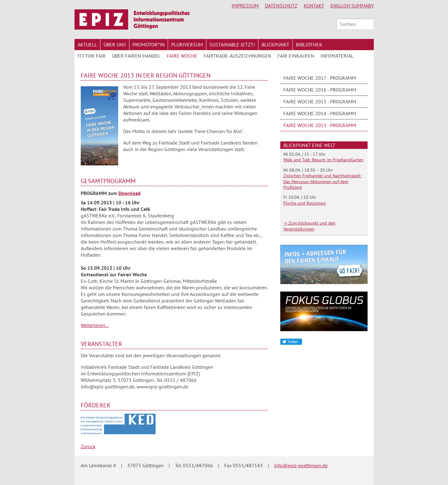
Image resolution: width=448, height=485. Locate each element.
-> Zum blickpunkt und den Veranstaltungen (309, 226)
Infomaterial (337, 56)
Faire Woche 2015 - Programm (320, 102)
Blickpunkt (275, 45)
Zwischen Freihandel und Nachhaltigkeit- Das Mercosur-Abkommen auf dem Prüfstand (323, 181)
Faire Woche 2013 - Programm (320, 125)
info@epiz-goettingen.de (301, 465)
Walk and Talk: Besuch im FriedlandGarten (323, 160)
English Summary (352, 6)
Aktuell (87, 45)
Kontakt (314, 6)
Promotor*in (149, 45)
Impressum (245, 6)
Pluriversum (187, 45)
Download (130, 193)
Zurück (88, 446)
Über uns (115, 45)
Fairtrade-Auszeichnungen (237, 56)
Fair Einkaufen (296, 56)
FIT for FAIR (92, 56)
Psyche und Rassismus (305, 203)
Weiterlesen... (95, 325)
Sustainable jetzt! (232, 45)
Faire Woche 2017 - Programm (320, 78)
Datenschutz (281, 6)
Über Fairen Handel (136, 56)
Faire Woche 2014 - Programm (320, 113)
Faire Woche (182, 56)
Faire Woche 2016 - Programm (320, 90)
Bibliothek (309, 45)
